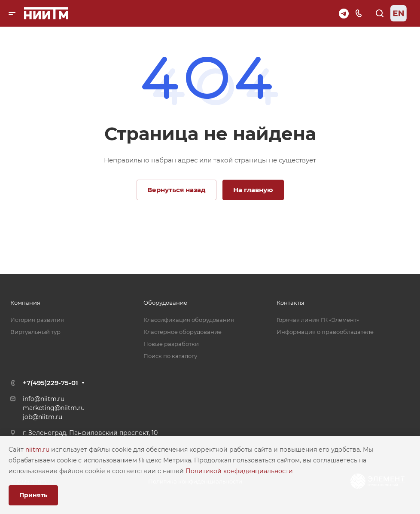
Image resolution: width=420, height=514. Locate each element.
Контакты (290, 303)
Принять (33, 495)
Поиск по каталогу (170, 356)
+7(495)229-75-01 (50, 383)
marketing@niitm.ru (54, 408)
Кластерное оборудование (183, 332)
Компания (25, 303)
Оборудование (165, 303)
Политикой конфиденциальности (239, 471)
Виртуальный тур (35, 332)
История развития (37, 320)
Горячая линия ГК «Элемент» (318, 320)
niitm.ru (38, 450)
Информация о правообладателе (325, 332)
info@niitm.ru (44, 399)
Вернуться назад (177, 190)
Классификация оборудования (189, 320)
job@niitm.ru (43, 417)
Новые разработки (171, 344)
